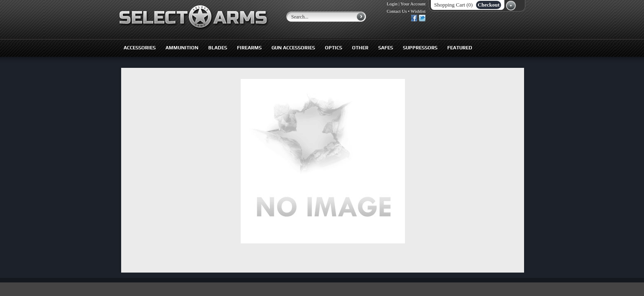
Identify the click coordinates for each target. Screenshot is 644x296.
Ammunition (182, 48)
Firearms (249, 48)
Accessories (140, 48)
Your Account (413, 4)
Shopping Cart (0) (453, 5)
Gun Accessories (293, 48)
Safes (386, 48)
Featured (460, 48)
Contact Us (397, 11)
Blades (218, 48)
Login (392, 4)
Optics (333, 48)
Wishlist (418, 11)
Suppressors (420, 48)
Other (360, 48)
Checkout (489, 5)
